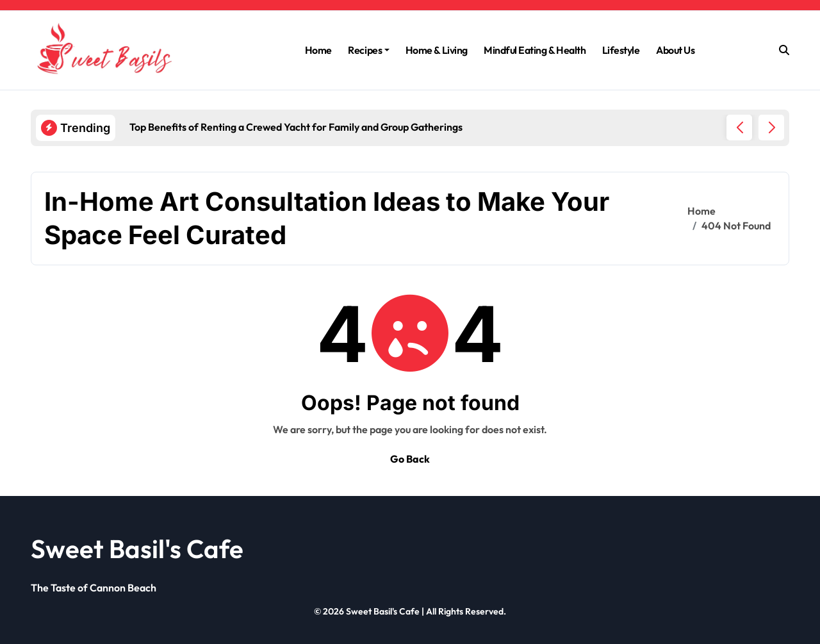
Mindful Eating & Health (535, 50)
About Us (675, 50)
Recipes (369, 50)
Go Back (410, 459)
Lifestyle (621, 50)
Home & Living (437, 50)
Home (318, 50)
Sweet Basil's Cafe (137, 549)
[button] (771, 128)
